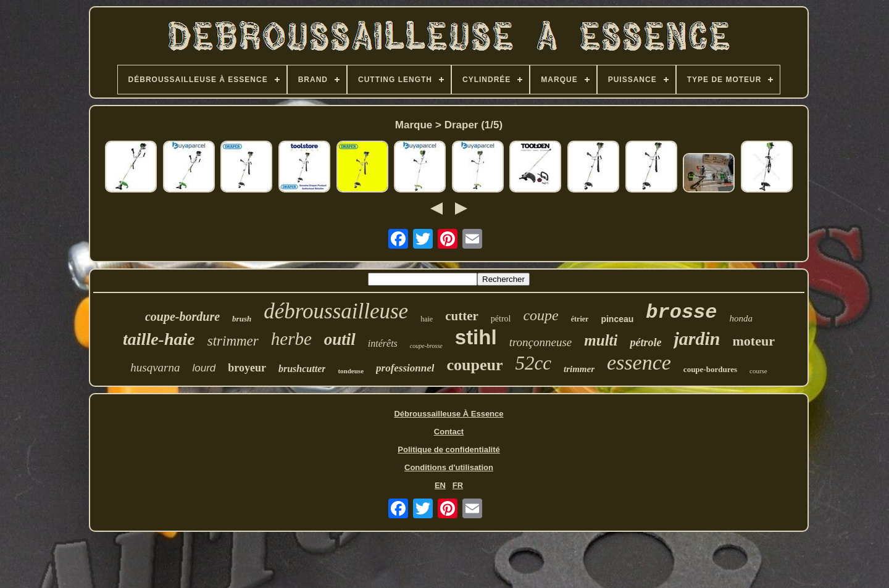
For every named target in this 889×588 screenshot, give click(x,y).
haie (427, 319)
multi (601, 340)
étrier (580, 319)
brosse (681, 313)
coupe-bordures (710, 369)
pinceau (617, 319)
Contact (449, 432)
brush (242, 319)
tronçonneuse (541, 342)
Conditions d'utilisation (449, 467)
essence (639, 362)
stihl (476, 337)
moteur (754, 341)
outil (340, 339)
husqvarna (155, 367)
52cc (533, 363)
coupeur (474, 365)
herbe (291, 339)
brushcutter (302, 369)
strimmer (233, 341)
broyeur (247, 368)
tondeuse (351, 371)
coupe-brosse (426, 346)
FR (458, 485)
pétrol (501, 319)
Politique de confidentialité (449, 449)
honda (741, 318)
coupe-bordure (182, 317)
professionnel (405, 368)
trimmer (579, 369)
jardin (697, 338)
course (758, 371)
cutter (462, 316)
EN (440, 485)
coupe (540, 315)
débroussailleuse (336, 311)
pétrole (645, 342)
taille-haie (159, 339)
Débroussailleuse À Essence (449, 414)
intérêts (383, 343)
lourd (204, 368)
